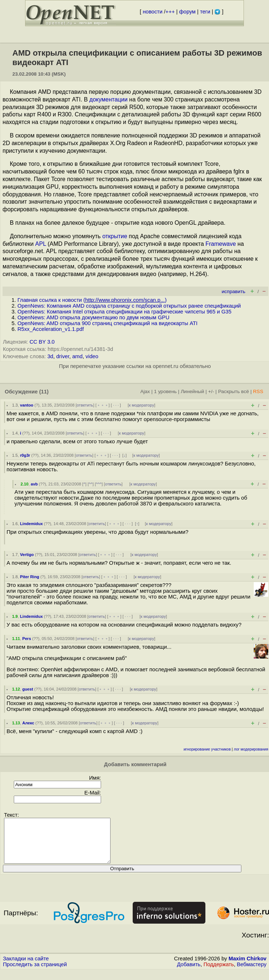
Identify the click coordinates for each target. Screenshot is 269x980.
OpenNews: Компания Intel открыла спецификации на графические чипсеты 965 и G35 (125, 312)
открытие (115, 236)
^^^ (99, 484)
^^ (91, 484)
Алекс (28, 723)
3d (50, 356)
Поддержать (219, 973)
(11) (44, 392)
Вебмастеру (252, 973)
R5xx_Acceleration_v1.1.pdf (51, 329)
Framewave (221, 244)
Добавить (189, 973)
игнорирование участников (207, 749)
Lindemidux (31, 524)
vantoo (27, 405)
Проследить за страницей (35, 973)
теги (205, 12)
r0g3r (25, 455)
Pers (27, 639)
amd (78, 356)
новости (153, 12)
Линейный (192, 391)
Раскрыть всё (234, 391)
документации (109, 99)
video (92, 356)
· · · (116, 405)
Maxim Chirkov (248, 967)
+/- (211, 391)
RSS (258, 391)
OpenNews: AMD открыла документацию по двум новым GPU (93, 317)
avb (34, 484)
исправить (234, 291)
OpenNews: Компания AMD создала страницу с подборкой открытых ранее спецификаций (129, 306)
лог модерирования (251, 749)
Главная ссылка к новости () (92, 300)
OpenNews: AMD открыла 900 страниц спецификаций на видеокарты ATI (107, 323)
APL (41, 244)
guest (28, 689)
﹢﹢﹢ (103, 405)
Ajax (145, 391)
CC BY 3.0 (42, 342)
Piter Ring (30, 577)
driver (63, 356)
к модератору (141, 405)
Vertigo (27, 555)
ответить (85, 405)
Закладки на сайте (26, 967)
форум (187, 12)
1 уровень (165, 391)
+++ (170, 12)
